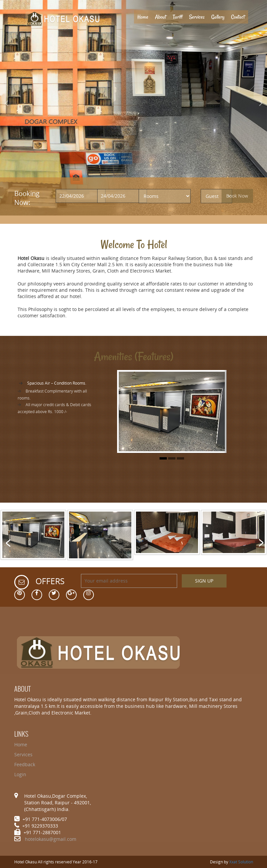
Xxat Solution (241, 862)
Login (20, 774)
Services (197, 17)
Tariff (178, 17)
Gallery (218, 17)
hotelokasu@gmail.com (51, 839)
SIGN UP (204, 581)
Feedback (25, 764)
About (161, 17)
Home (144, 17)
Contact (238, 17)
